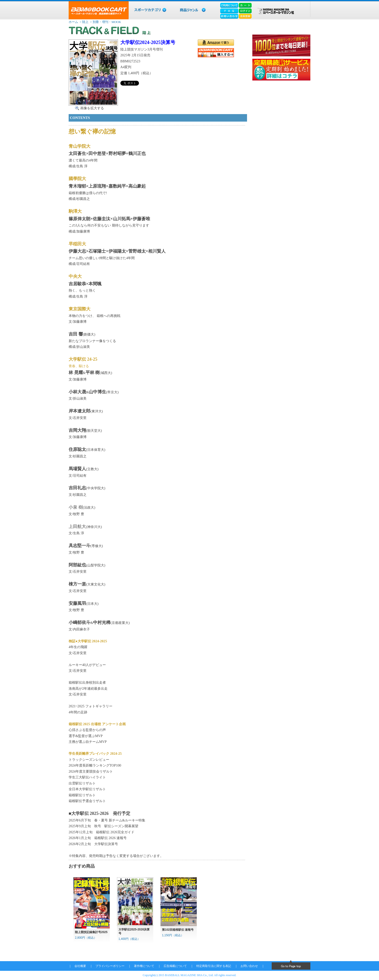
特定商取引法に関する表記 (214, 966)
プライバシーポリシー (110, 966)
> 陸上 (84, 22)
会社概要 (80, 966)
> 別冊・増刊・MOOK (105, 22)
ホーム (73, 22)
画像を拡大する (92, 108)
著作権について (144, 966)
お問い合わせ (249, 966)
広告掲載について (175, 966)
